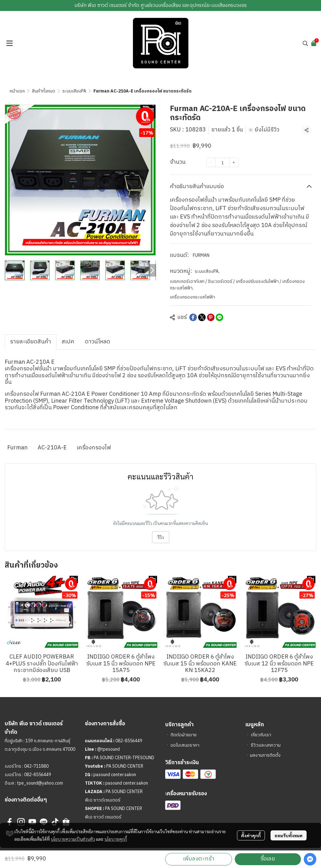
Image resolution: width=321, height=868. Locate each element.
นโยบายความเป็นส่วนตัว (73, 839)
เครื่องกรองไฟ (94, 448)
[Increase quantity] (234, 162)
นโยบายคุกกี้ (116, 839)
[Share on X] (202, 317)
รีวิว (161, 537)
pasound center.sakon (115, 775)
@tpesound (108, 749)
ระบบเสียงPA (74, 91)
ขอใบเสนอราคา (185, 745)
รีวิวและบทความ (266, 745)
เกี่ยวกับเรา (261, 735)
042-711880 (36, 766)
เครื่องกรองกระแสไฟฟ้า (192, 297)
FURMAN (201, 255)
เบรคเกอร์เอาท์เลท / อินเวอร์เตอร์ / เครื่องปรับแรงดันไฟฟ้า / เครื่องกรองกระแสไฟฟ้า (237, 285)
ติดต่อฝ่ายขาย (184, 735)
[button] (305, 43)
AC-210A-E (52, 448)
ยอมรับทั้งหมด (289, 835)
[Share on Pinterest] (211, 317)
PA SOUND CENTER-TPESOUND (124, 758)
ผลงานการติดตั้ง (265, 755)
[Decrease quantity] (211, 162)
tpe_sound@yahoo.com (39, 783)
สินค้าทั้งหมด (44, 91)
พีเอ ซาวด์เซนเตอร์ (103, 800)
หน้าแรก (17, 91)
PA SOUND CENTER (125, 766)
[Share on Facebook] (193, 317)
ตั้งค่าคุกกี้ (251, 835)
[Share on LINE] (219, 317)
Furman (17, 448)
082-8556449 (38, 775)
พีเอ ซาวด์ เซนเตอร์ (103, 817)
